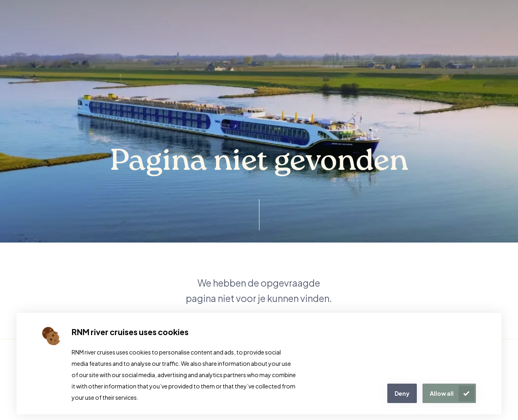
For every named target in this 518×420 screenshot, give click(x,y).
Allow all (442, 393)
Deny (402, 393)
